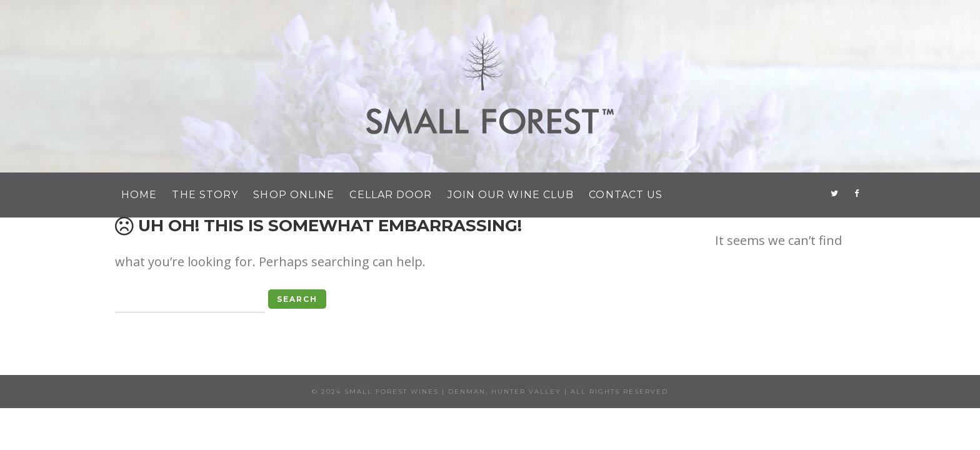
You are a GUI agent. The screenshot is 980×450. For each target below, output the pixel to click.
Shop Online (294, 195)
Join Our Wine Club (511, 195)
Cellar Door (391, 195)
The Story (205, 195)
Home (139, 195)
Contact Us (626, 195)
